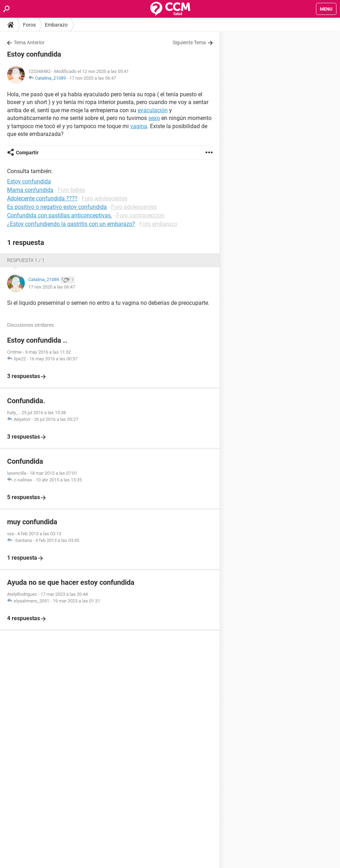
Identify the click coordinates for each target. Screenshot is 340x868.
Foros (29, 25)
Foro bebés (71, 190)
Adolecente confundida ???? (42, 198)
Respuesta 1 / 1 (26, 260)
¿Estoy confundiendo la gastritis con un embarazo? (71, 224)
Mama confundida (30, 190)
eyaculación (153, 110)
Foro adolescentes (105, 198)
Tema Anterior (29, 42)
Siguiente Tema (189, 42)
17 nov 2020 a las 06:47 (93, 78)
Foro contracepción (140, 215)
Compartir (27, 153)
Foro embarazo (158, 224)
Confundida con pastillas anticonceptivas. (60, 215)
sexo (154, 118)
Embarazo (56, 25)
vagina (139, 126)
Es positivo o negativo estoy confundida (57, 207)
